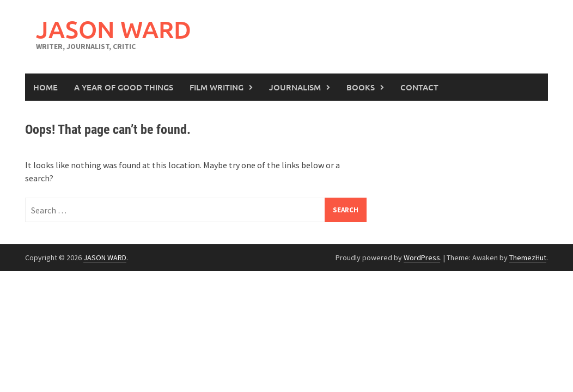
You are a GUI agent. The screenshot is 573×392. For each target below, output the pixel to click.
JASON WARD (114, 29)
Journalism (295, 87)
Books (361, 87)
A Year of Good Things (124, 87)
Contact (419, 87)
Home (45, 87)
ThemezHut (528, 258)
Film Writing (217, 87)
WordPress (422, 258)
